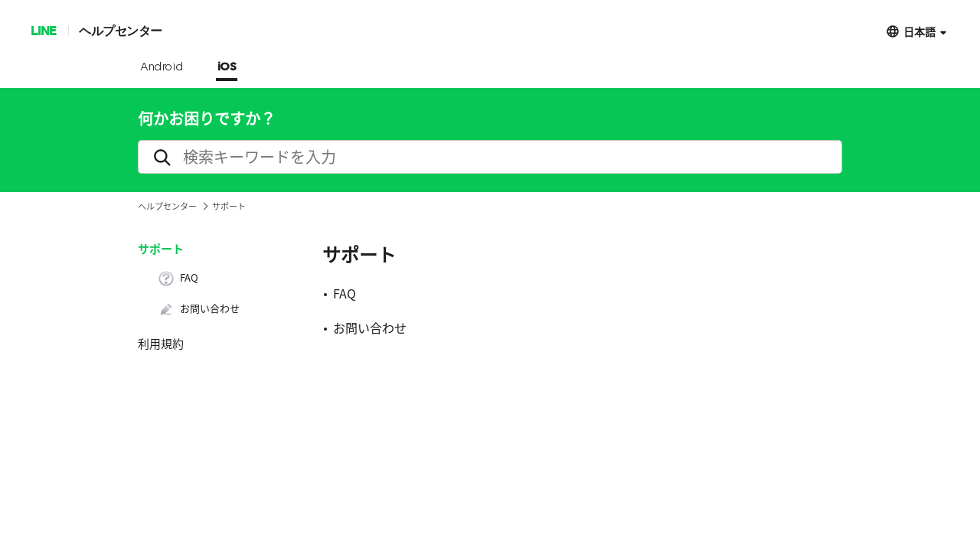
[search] (490, 157)
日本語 (920, 31)
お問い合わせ (199, 309)
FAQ (178, 279)
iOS (227, 67)
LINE (43, 30)
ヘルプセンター (121, 30)
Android (162, 67)
